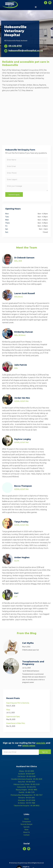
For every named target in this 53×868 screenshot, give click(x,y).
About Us (27, 832)
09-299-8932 (35, 806)
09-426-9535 (31, 782)
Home (27, 819)
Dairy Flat (22, 782)
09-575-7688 (31, 803)
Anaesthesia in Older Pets (16, 723)
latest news (29, 745)
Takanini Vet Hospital (22, 806)
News (26, 829)
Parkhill (22, 792)
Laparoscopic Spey (13, 716)
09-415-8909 (30, 771)
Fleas (8, 710)
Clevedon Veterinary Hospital (22, 779)
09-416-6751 (31, 787)
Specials (27, 827)
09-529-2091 (30, 798)
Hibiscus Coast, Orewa (22, 784)
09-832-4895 (33, 790)
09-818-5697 (30, 774)
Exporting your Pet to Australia (18, 703)
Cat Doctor (22, 776)
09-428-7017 (38, 795)
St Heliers (22, 803)
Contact (27, 835)
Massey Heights (22, 790)
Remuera (22, 798)
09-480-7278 (30, 792)
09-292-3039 (38, 779)
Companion (27, 822)
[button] (36, 7)
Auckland (22, 774)
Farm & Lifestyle (26, 824)
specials (41, 743)
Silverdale (22, 800)
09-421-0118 (35, 784)
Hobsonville (22, 787)
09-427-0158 (31, 800)
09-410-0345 (31, 776)
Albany (22, 771)
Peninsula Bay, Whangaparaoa (22, 795)
